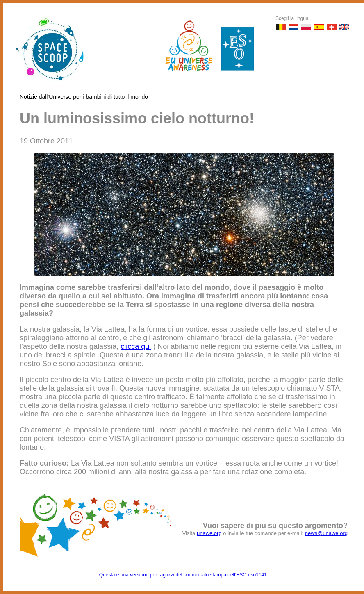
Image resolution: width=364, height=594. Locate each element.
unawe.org (209, 533)
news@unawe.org (326, 533)
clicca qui (136, 346)
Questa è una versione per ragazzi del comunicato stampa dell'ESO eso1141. (184, 575)
